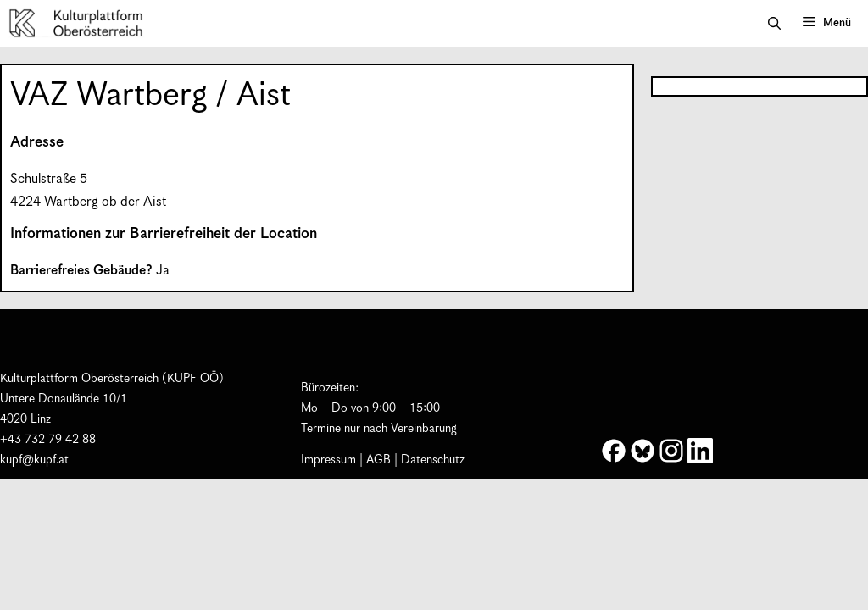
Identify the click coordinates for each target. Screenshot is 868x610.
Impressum (328, 460)
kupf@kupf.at (34, 460)
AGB (378, 460)
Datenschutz (433, 460)
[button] (774, 24)
